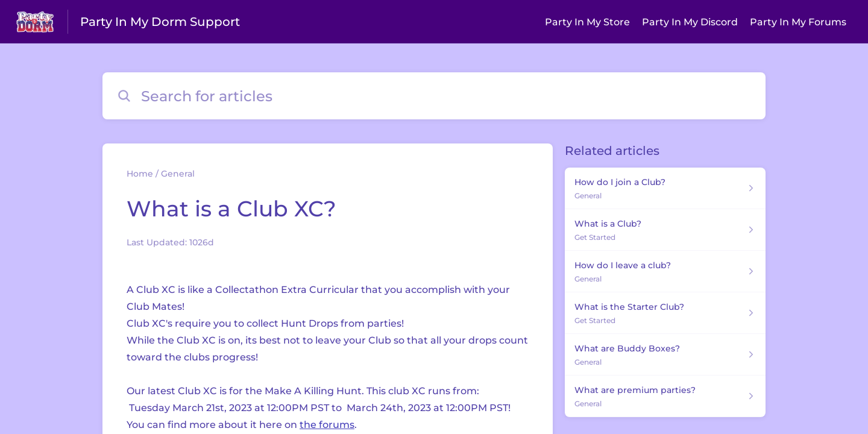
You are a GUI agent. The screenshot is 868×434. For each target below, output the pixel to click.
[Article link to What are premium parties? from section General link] (665, 396)
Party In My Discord (690, 22)
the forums (327, 425)
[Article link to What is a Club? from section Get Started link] (665, 230)
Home (140, 174)
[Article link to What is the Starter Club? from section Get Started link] (665, 313)
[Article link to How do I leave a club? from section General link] (665, 272)
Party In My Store (587, 22)
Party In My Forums (798, 22)
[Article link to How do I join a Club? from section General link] (665, 188)
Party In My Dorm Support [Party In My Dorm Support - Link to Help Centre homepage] (160, 22)
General (178, 174)
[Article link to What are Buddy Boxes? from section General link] (665, 355)
